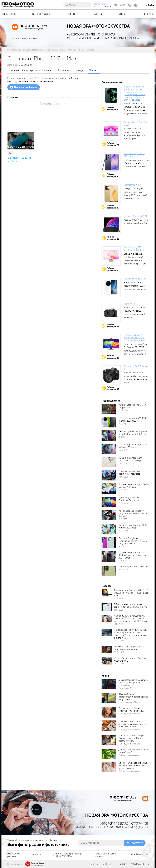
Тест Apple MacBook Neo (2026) (136, 124)
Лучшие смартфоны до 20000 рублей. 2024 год (134, 486)
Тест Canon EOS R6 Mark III (136, 368)
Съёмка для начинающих (129, 714)
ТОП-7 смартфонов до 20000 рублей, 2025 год (133, 446)
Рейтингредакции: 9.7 (113, 109)
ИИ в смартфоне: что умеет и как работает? (133, 406)
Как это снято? (125, 688)
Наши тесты (9, 14)
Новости (73, 14)
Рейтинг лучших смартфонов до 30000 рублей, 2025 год (133, 433)
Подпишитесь (101, 4)
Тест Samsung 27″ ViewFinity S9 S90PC (134, 249)
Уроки (123, 14)
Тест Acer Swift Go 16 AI (135, 216)
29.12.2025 (123, 464)
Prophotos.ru (142, 864)
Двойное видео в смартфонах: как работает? (134, 751)
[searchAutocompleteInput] (78, 5)
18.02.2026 (123, 503)
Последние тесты (112, 83)
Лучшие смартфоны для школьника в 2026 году (130, 459)
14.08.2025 (123, 411)
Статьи (98, 14)
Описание (14, 70)
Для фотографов (140, 854)
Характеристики (31, 70)
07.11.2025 (123, 424)
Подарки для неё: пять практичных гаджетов (130, 473)
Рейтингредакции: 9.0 (113, 238)
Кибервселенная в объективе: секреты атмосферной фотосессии (133, 683)
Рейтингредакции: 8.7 (113, 175)
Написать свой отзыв (26, 87)
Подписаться (137, 843)
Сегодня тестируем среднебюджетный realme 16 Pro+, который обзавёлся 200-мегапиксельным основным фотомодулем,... (135, 198)
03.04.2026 (123, 570)
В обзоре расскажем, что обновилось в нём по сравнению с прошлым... (136, 163)
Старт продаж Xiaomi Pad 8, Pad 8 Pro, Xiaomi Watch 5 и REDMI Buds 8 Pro (131, 593)
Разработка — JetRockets (100, 864)
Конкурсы (148, 14)
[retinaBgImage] (109, 409)
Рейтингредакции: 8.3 (113, 269)
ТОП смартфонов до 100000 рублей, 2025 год (133, 419)
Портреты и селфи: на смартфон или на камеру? (131, 710)
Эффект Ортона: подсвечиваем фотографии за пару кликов (133, 697)
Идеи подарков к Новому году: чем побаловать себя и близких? (133, 514)
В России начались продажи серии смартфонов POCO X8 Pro (130, 606)
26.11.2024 (123, 561)
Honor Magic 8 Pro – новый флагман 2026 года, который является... (136, 286)
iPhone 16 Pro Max (36, 78)
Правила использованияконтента (107, 855)
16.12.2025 (123, 519)
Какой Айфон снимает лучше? (133, 567)
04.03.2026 (123, 477)
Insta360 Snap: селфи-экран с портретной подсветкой (129, 648)
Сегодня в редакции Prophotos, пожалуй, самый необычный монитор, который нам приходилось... (135, 260)
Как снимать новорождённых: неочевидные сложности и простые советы (133, 766)
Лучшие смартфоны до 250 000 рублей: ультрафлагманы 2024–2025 (133, 555)
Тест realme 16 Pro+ (133, 185)
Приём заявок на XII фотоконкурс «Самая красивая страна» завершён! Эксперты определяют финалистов (131, 634)
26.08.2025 (123, 450)
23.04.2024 (123, 490)
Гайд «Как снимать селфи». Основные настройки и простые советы (132, 738)
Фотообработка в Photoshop (131, 702)
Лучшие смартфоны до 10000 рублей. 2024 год (133, 526)
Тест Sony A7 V (131, 304)
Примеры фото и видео (71, 70)
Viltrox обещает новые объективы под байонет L (131, 660)
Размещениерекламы (14, 855)
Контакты (36, 854)
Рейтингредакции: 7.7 (113, 144)
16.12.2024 (123, 547)
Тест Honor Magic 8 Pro (135, 279)
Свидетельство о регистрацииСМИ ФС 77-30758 (68, 855)
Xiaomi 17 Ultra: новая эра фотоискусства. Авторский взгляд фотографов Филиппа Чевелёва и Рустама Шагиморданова (134, 93)
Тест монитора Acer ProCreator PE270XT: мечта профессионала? (135, 338)
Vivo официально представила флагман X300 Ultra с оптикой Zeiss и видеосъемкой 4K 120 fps (130, 618)
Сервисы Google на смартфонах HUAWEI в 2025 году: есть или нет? (133, 541)
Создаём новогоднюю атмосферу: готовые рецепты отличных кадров (133, 724)
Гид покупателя (42, 14)
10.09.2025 (123, 437)
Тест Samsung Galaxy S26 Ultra (134, 155)
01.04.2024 (123, 531)
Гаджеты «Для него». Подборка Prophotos (129, 499)
